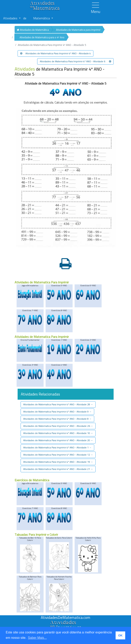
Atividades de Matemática (33, 30)
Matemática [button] (42, 18)
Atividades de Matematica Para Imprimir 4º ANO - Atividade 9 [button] (57, 412)
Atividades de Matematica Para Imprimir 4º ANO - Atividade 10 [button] (58, 433)
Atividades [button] (11, 18)
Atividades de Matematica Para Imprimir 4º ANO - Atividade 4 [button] (55, 53)
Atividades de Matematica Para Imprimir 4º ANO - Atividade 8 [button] (57, 419)
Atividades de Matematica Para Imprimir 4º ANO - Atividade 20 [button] (58, 440)
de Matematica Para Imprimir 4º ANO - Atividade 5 (59, 72)
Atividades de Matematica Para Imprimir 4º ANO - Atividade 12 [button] (58, 455)
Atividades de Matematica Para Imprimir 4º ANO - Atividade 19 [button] (58, 462)
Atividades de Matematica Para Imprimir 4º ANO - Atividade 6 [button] (75, 61)
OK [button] (120, 635)
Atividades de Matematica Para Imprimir (42, 282)
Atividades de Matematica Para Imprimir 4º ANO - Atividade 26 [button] (58, 426)
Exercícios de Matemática (32, 480)
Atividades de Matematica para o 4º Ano (42, 37)
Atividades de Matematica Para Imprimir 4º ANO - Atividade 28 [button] (58, 404)
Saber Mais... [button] (37, 638)
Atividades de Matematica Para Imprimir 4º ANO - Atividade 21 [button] (58, 469)
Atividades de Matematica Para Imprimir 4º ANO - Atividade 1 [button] (57, 447)
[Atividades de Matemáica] (66, 622)
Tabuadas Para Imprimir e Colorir (36, 535)
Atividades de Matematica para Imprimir (78, 30)
